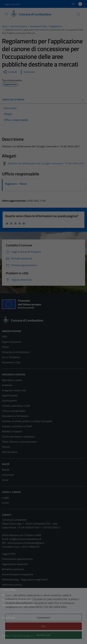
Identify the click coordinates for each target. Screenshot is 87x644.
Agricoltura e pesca (12, 380)
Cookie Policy (9, 590)
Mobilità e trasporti (12, 431)
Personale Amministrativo (16, 352)
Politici (5, 347)
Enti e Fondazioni (11, 357)
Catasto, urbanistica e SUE (16, 406)
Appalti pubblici (10, 395)
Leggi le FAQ (9, 554)
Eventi (5, 503)
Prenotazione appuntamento (17, 559)
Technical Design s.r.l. (24, 636)
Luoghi (5, 498)
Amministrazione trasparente (18, 574)
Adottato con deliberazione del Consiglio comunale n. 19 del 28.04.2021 (46, 163)
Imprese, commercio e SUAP (17, 426)
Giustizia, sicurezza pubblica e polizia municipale (27, 421)
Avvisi (5, 480)
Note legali (8, 595)
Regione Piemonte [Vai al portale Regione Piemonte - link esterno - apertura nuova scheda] (12, 4)
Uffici (5, 337)
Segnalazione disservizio (15, 564)
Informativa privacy (12, 585)
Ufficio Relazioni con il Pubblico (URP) (22, 535)
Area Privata (9, 618)
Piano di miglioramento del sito (18, 605)
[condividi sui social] (10, 72)
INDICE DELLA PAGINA (43, 100)
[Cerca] (78, 14)
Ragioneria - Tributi (16, 184)
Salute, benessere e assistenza (18, 437)
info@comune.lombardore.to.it (25, 539)
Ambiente (7, 385)
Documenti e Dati (11, 362)
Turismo (6, 447)
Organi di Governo (11, 342)
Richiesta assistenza (13, 569)
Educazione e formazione (15, 416)
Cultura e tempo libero (14, 411)
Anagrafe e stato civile (14, 390)
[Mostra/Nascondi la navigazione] (6, 14)
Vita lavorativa (10, 452)
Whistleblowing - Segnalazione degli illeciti (25, 579)
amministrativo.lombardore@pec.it (26, 543)
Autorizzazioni (9, 401)
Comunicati (8, 475)
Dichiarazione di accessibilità (17, 600)
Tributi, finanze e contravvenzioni (19, 442)
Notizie (6, 470)
